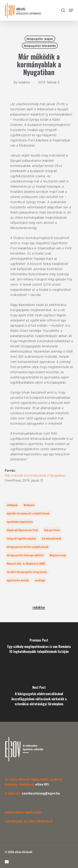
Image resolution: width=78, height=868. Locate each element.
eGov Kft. (42, 784)
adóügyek (12, 505)
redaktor (24, 82)
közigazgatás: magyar (40, 39)
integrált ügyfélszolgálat (21, 538)
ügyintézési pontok (18, 580)
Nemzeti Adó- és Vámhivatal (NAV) (26, 563)
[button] (71, 10)
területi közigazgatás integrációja (27, 572)
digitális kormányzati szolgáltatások (28, 513)
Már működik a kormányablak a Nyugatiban (35, 476)
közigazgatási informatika (40, 46)
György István (52, 530)
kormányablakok (52, 538)
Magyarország (58, 555)
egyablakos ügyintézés (20, 522)
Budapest (29, 505)
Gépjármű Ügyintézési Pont (22, 530)
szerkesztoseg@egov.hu (41, 793)
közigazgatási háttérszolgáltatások (28, 547)
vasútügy (40, 580)
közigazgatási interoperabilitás (25, 555)
